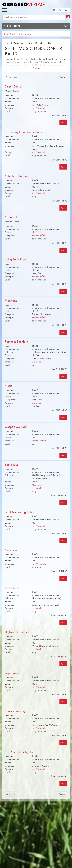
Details (63, 123)
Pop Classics (12, 673)
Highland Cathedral (17, 632)
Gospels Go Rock (16, 427)
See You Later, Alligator (19, 752)
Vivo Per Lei (12, 588)
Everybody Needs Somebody (23, 132)
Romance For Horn (16, 342)
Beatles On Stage (16, 711)
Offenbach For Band (18, 176)
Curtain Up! (12, 217)
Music (8, 386)
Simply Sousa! (13, 86)
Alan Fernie (37, 485)
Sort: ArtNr (11, 77)
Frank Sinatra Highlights (19, 512)
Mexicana (11, 301)
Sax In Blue (12, 465)
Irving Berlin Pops (16, 259)
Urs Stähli (36, 362)
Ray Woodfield (39, 108)
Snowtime (11, 550)
